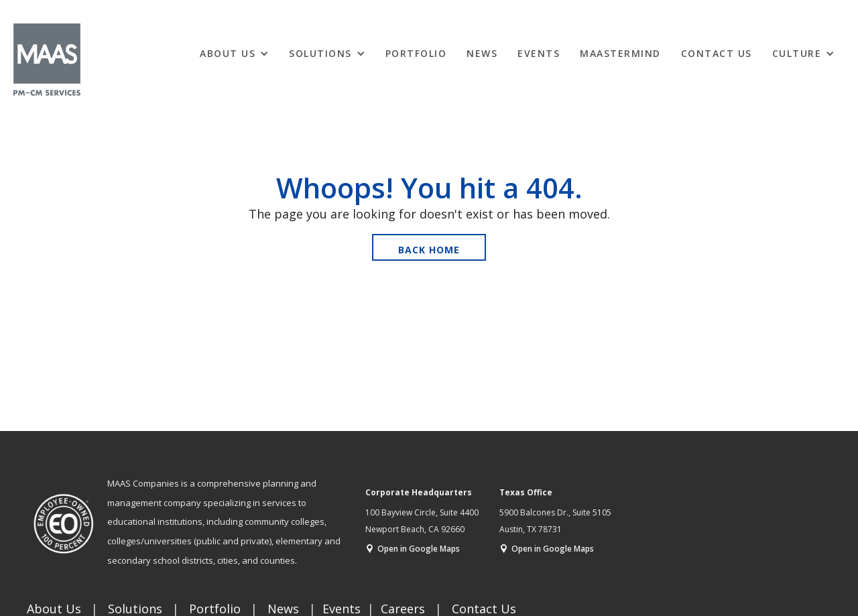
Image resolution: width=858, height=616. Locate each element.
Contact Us (717, 53)
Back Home (429, 250)
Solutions (320, 53)
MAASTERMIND (620, 53)
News (482, 53)
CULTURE (797, 53)
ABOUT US (228, 53)
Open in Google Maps (419, 549)
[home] (47, 60)
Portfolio (416, 53)
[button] (234, 53)
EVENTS (539, 53)
